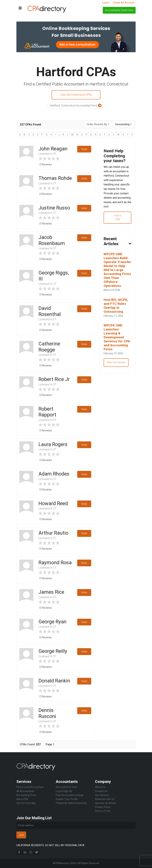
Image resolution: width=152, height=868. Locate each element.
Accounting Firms (26, 795)
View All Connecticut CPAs (76, 95)
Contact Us (101, 791)
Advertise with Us (105, 799)
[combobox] (98, 124)
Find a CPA (117, 218)
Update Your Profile (67, 799)
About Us (100, 787)
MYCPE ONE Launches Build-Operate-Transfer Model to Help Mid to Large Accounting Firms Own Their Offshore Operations (117, 271)
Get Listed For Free (66, 787)
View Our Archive (117, 364)
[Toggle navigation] (20, 8)
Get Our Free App (26, 803)
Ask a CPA (22, 799)
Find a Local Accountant (30, 787)
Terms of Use (103, 811)
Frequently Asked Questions (71, 803)
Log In (106, 3)
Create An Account (124, 3)
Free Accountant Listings (70, 795)
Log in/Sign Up (64, 791)
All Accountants (25, 791)
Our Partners (102, 795)
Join (21, 835)
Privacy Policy (103, 807)
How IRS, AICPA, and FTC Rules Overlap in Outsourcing (116, 307)
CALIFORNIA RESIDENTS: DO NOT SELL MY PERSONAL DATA (50, 845)
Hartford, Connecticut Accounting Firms (76, 106)
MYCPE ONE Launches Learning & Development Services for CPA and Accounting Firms (117, 339)
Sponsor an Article (105, 803)
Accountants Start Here (119, 10)
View (84, 149)
